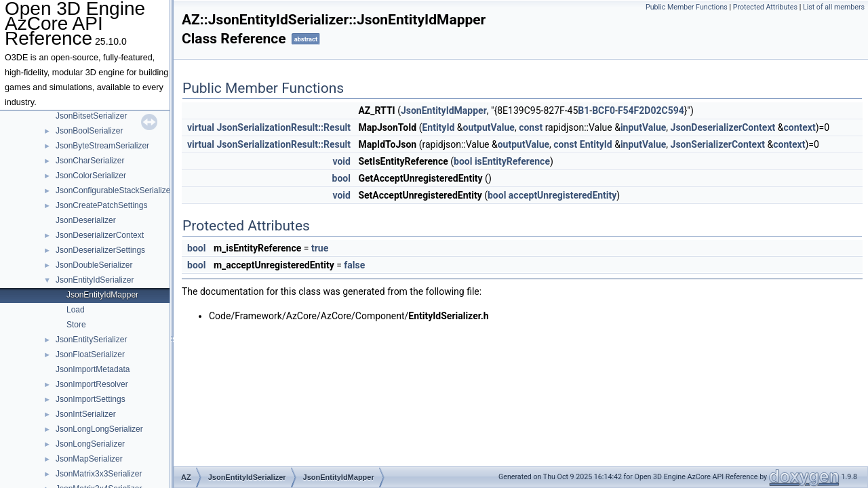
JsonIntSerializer (86, 414)
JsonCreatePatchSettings (101, 205)
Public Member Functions (687, 7)
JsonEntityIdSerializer (95, 280)
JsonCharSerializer (90, 161)
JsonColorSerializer (91, 176)
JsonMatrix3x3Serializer (99, 474)
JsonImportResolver (92, 384)
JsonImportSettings (91, 399)
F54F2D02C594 (651, 110)
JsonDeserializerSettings (100, 250)
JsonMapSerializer (89, 459)
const (531, 127)
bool (463, 161)
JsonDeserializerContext (100, 235)
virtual (201, 127)
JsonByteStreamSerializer (102, 146)
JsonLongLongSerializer (99, 429)
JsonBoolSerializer (89, 131)
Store (76, 325)
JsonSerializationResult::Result (284, 127)
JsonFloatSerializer (90, 354)
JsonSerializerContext (718, 144)
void (341, 161)
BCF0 (604, 110)
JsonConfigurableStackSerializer (114, 190)
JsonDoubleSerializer (94, 265)
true (320, 248)
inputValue (643, 127)
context (799, 127)
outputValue (489, 127)
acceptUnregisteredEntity (563, 195)
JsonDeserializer (86, 220)
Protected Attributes (765, 7)
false (354, 265)
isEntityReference (512, 161)
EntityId (438, 127)
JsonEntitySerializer (91, 340)
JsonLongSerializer (90, 444)
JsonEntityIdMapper (102, 295)
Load (76, 310)
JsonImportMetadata (93, 369)
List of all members (834, 7)
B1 (584, 110)
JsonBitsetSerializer (91, 116)
